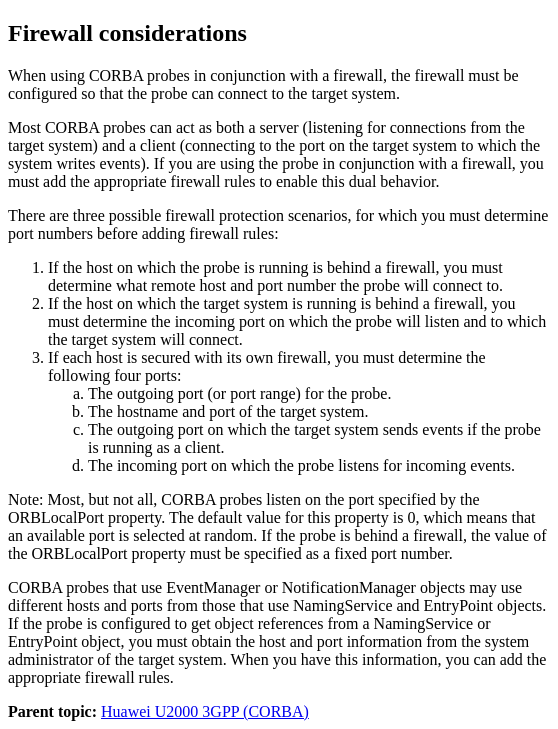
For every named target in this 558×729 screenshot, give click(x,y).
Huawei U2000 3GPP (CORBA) (205, 711)
